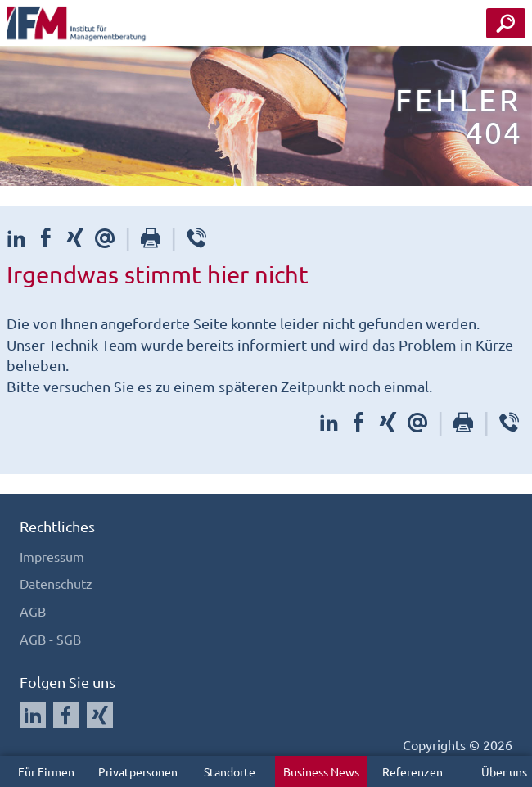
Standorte (230, 771)
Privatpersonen (138, 771)
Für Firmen (46, 771)
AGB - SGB (50, 639)
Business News (321, 771)
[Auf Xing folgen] (100, 715)
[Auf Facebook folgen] (66, 715)
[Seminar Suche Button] (506, 23)
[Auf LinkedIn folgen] (33, 715)
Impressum (52, 556)
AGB (33, 611)
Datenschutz (56, 583)
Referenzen (413, 771)
